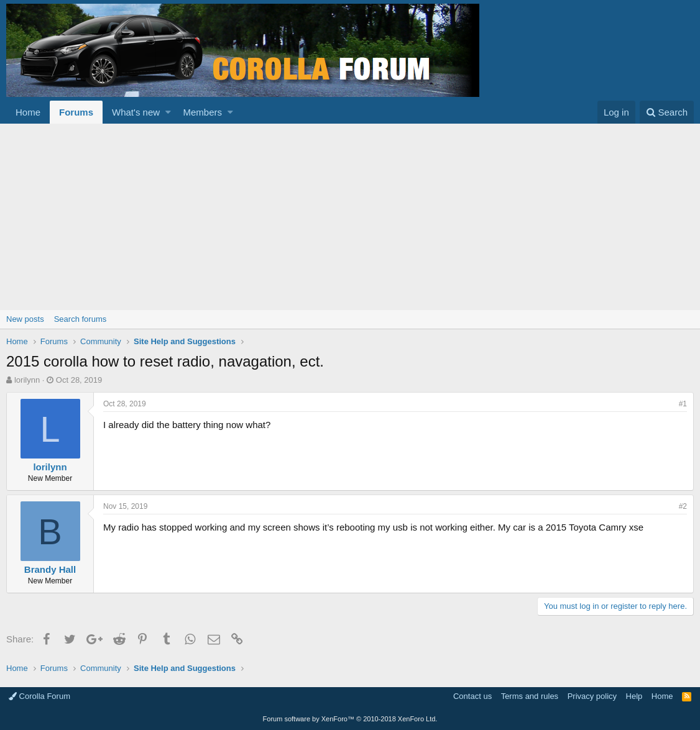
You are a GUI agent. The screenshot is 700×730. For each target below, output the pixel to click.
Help (634, 696)
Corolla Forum (39, 696)
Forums (76, 112)
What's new (136, 112)
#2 (683, 506)
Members (203, 112)
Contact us (472, 696)
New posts (25, 319)
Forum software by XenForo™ (350, 719)
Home (28, 112)
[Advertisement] (350, 217)
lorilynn (27, 380)
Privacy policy (592, 696)
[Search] (667, 112)
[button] (168, 112)
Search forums (81, 319)
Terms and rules (530, 696)
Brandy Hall (50, 569)
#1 (683, 404)
